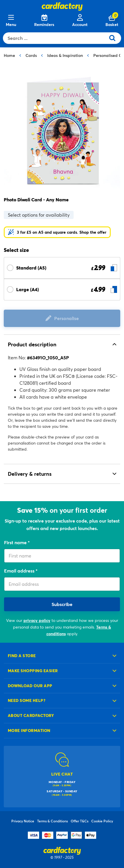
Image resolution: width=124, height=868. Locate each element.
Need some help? (27, 700)
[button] (57, 232)
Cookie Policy (102, 821)
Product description (32, 344)
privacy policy (37, 620)
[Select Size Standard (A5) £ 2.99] (62, 268)
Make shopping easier (33, 671)
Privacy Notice (23, 821)
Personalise (66, 318)
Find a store (22, 656)
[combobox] (56, 38)
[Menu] (11, 21)
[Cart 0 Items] (112, 21)
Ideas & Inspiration (65, 55)
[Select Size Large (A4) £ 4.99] (62, 290)
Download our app (30, 686)
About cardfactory (31, 715)
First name (16, 542)
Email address (20, 571)
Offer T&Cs (80, 821)
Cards (31, 55)
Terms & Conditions (52, 821)
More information (29, 730)
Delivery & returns (30, 474)
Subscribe (62, 604)
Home (9, 55)
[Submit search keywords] (115, 38)
